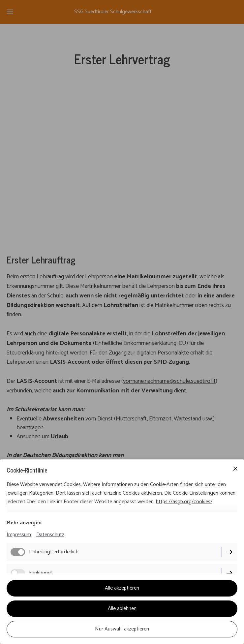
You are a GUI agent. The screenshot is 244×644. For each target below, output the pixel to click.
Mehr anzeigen (24, 523)
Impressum (19, 535)
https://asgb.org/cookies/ (184, 502)
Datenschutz (50, 535)
